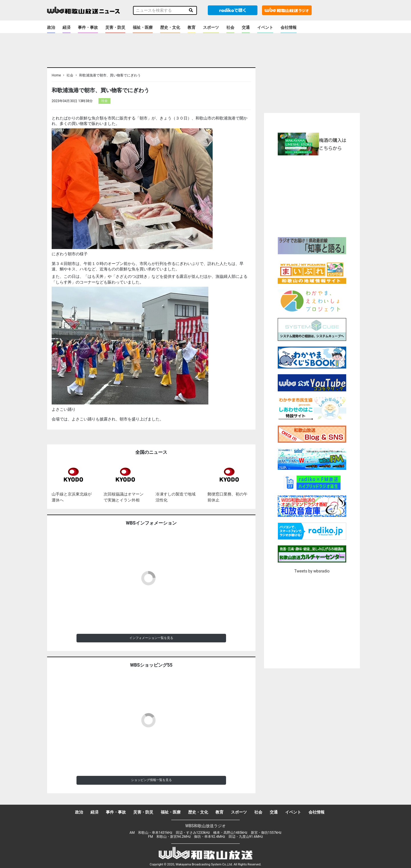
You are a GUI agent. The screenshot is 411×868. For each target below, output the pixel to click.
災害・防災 (115, 27)
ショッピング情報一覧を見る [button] (151, 780)
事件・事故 (88, 27)
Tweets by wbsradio (312, 571)
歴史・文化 (170, 27)
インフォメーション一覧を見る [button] (151, 638)
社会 (230, 27)
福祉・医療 (143, 27)
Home (56, 75)
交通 (246, 27)
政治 (51, 27)
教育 (192, 27)
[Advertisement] (312, 195)
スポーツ (211, 27)
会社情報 (289, 27)
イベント (265, 27)
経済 (67, 27)
